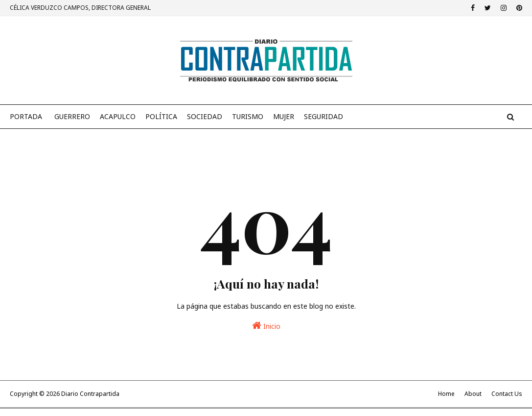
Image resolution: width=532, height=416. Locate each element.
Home (446, 394)
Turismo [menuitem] (248, 116)
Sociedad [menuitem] (205, 116)
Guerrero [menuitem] (72, 116)
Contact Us (507, 394)
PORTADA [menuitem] (26, 116)
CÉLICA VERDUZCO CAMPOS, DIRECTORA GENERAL (80, 8)
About (473, 394)
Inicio (266, 326)
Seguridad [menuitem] (324, 116)
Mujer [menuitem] (284, 116)
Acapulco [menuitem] (118, 116)
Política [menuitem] (161, 116)
